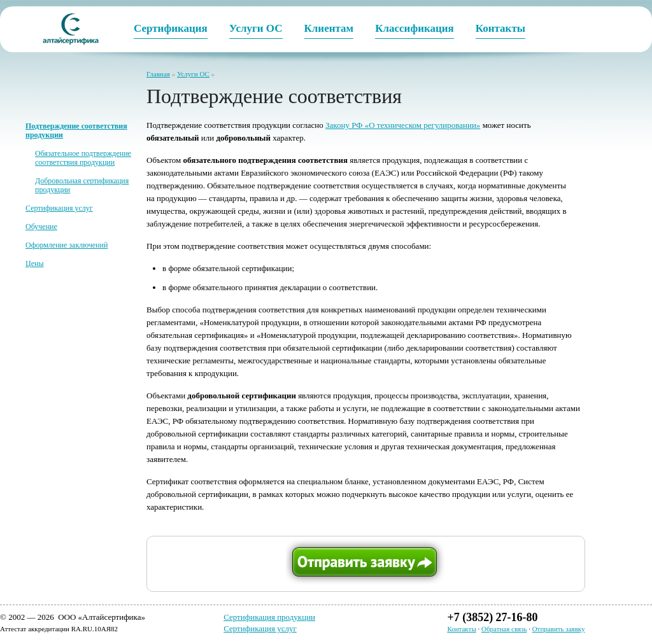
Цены (34, 263)
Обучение (41, 227)
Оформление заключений (67, 245)
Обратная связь (504, 629)
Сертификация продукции (269, 617)
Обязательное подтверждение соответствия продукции (83, 158)
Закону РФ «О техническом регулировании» (403, 125)
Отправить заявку (559, 629)
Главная (158, 74)
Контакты (461, 629)
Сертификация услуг (59, 208)
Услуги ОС (193, 74)
